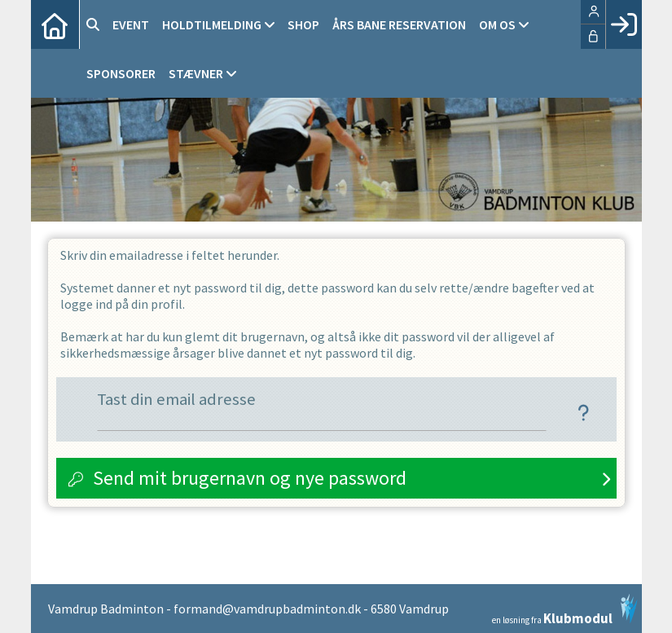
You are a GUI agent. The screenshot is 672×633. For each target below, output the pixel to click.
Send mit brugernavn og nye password (250, 478)
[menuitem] (55, 24)
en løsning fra (565, 609)
